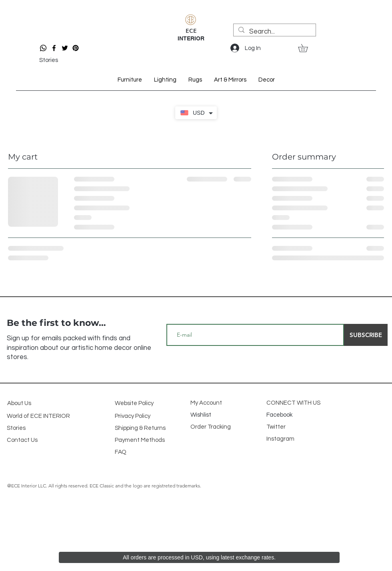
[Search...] (274, 32)
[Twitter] (65, 48)
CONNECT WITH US (293, 403)
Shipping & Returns (140, 428)
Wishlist (201, 415)
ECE (191, 30)
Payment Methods (140, 440)
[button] (307, 48)
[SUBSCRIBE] (366, 335)
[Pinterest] (76, 48)
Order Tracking (211, 427)
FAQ (121, 452)
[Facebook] (54, 48)
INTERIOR (191, 38)
